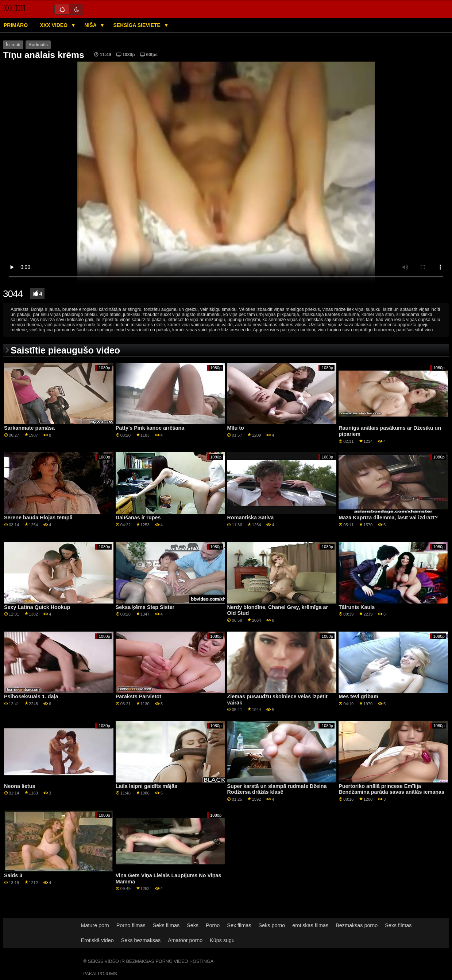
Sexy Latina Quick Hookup (37, 607)
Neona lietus (20, 786)
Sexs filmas (398, 925)
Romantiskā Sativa (250, 518)
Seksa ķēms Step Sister (145, 607)
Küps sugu (222, 940)
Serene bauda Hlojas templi (38, 518)
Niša (91, 25)
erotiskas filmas (310, 925)
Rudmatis (38, 45)
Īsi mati (13, 45)
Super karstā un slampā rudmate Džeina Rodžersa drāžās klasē (277, 789)
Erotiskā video (97, 940)
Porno (213, 925)
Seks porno (272, 925)
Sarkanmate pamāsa (29, 428)
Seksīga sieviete (137, 25)
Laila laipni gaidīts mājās (146, 786)
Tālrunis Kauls (357, 607)
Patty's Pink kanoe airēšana (150, 428)
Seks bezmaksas (141, 940)
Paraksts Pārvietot (138, 696)
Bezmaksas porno (357, 925)
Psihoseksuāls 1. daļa (31, 696)
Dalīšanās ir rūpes (138, 518)
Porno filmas (131, 925)
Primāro (16, 25)
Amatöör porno (185, 940)
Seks (193, 925)
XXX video (55, 25)
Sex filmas (239, 925)
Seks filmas (166, 925)
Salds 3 (13, 875)
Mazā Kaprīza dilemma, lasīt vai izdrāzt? (388, 518)
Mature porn (95, 925)
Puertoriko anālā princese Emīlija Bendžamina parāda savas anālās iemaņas (391, 789)
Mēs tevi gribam (358, 696)
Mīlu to (235, 428)
